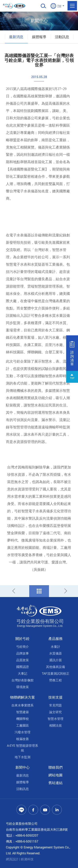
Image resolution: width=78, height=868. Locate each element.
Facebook (33, 810)
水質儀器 (55, 653)
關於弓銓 (23, 639)
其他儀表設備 (55, 667)
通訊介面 (55, 660)
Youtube (45, 810)
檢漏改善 (23, 739)
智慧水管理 (55, 719)
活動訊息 (62, 37)
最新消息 (16, 37)
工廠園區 (23, 725)
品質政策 (23, 660)
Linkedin (57, 810)
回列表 (39, 591)
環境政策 (23, 687)
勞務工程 (55, 680)
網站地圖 (55, 775)
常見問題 (55, 705)
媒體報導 (39, 37)
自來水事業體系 (23, 705)
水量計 (55, 647)
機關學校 (23, 719)
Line (21, 810)
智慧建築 (23, 712)
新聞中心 (23, 767)
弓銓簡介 (23, 647)
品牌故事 (23, 653)
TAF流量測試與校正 (56, 673)
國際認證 (23, 667)
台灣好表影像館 (23, 680)
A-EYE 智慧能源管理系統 (23, 748)
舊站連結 (55, 783)
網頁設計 (12, 859)
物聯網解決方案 (23, 697)
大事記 (23, 673)
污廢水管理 (23, 732)
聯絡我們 (55, 767)
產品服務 (55, 639)
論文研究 (55, 712)
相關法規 (55, 725)
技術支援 (55, 697)
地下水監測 (23, 757)
